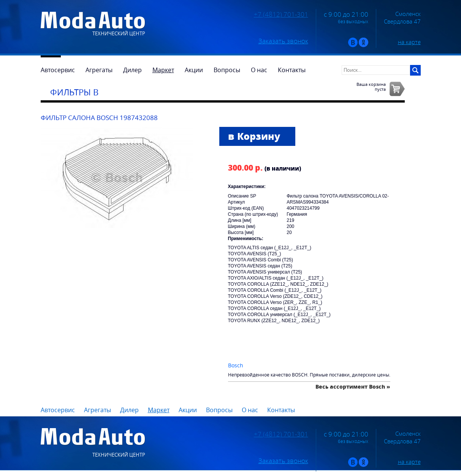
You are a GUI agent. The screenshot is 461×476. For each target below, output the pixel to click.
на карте (409, 42)
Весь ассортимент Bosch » (353, 387)
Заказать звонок (283, 41)
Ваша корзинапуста (371, 87)
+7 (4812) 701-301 (281, 14)
